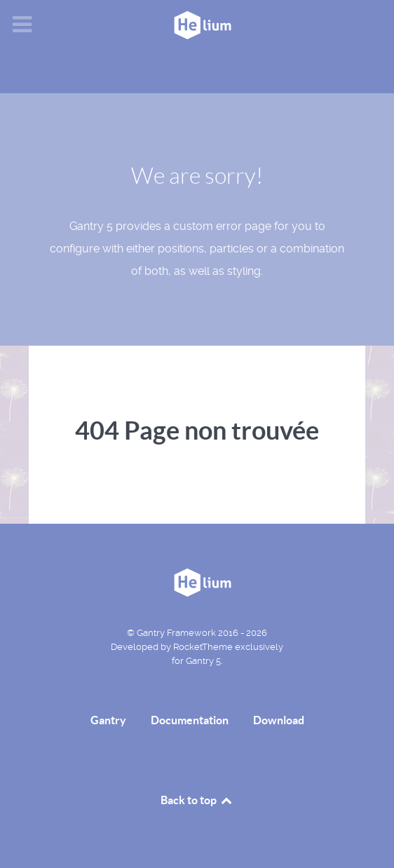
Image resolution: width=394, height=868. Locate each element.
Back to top (197, 800)
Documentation (190, 720)
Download (279, 720)
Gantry (108, 720)
